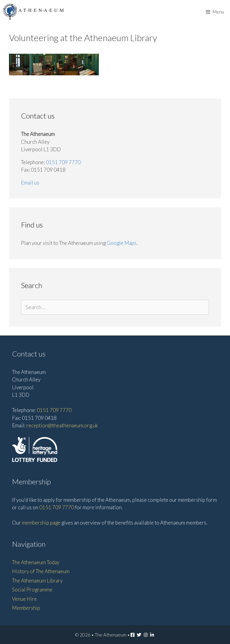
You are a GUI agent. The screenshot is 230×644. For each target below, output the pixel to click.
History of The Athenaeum (41, 571)
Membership (26, 608)
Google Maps (122, 243)
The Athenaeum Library (37, 581)
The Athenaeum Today (36, 562)
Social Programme (32, 590)
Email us (30, 183)
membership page (41, 523)
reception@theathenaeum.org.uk (62, 425)
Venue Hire (24, 599)
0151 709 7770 (63, 162)
